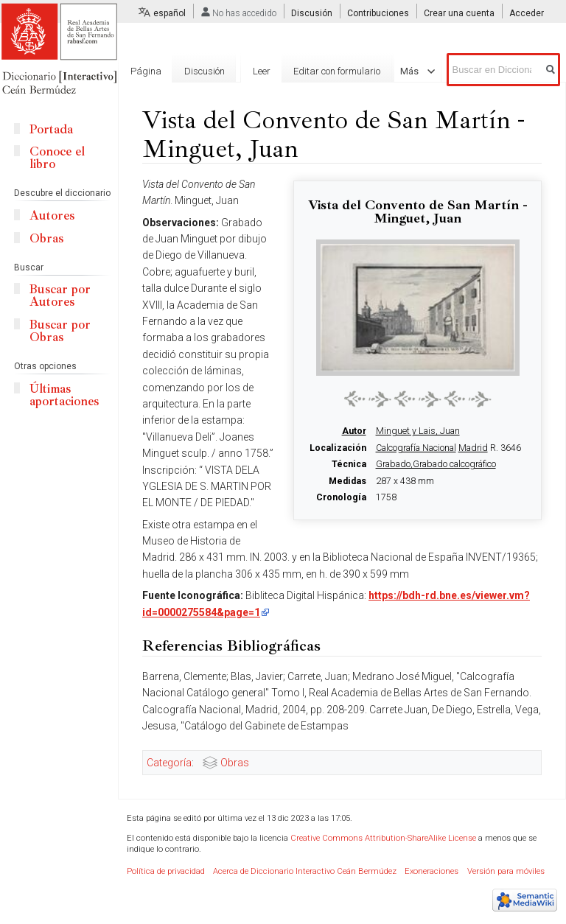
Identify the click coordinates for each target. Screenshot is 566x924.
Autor (354, 431)
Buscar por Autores (60, 295)
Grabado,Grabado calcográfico (436, 464)
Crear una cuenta (459, 13)
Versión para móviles (506, 871)
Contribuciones (378, 13)
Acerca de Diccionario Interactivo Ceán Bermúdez (305, 871)
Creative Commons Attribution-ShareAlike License (383, 838)
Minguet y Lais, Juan (418, 431)
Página (146, 71)
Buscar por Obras (60, 331)
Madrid (473, 448)
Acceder (527, 13)
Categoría (169, 763)
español (170, 13)
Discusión (312, 13)
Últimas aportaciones (64, 395)
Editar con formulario (324, 124)
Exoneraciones (432, 871)
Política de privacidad (166, 871)
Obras (235, 763)
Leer (248, 124)
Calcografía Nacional (416, 448)
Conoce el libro (57, 158)
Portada (51, 129)
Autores (52, 216)
